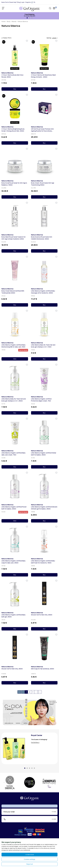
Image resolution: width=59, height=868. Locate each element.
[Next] (36, 692)
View (15, 359)
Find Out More (35, 742)
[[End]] (40, 692)
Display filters (6, 38)
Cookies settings (29, 859)
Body (9, 21)
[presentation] (4, 782)
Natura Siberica (7, 73)
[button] (27, 18)
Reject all (30, 864)
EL (35, 2)
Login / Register (27, 2)
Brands (14, 21)
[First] (19, 692)
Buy (15, 89)
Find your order (9, 812)
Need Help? (13, 2)
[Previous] (23, 692)
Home (3, 21)
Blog (19, 2)
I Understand (30, 855)
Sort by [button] (52, 38)
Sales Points (5, 2)
